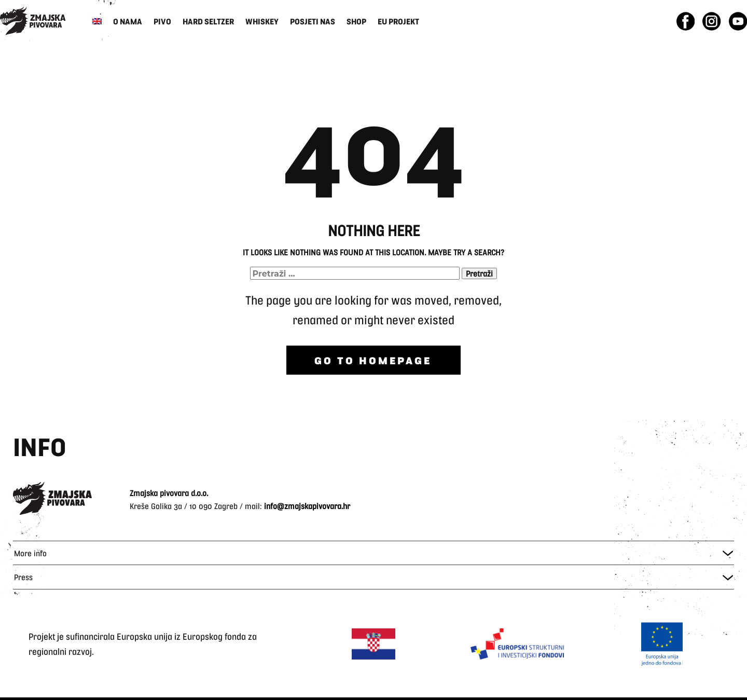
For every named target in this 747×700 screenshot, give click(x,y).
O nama (128, 21)
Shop (356, 21)
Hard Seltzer (208, 21)
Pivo (162, 21)
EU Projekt (398, 21)
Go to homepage (373, 360)
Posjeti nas (313, 21)
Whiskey (262, 21)
